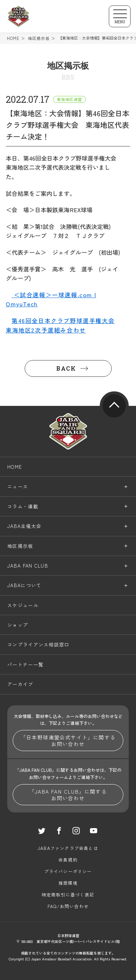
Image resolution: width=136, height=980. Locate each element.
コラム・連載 (23, 506)
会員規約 (68, 860)
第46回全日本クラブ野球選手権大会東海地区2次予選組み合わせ (60, 325)
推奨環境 (68, 883)
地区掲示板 (39, 38)
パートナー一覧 (25, 664)
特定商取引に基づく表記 (68, 894)
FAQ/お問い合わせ (68, 906)
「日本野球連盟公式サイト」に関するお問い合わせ (68, 741)
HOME (13, 38)
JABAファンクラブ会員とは (68, 848)
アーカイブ (20, 684)
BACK (66, 368)
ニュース (18, 486)
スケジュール (23, 605)
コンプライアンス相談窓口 (38, 644)
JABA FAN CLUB (28, 566)
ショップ (18, 625)
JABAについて (24, 585)
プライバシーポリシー (68, 871)
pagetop (114, 406)
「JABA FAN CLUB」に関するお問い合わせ (68, 795)
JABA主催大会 (24, 526)
